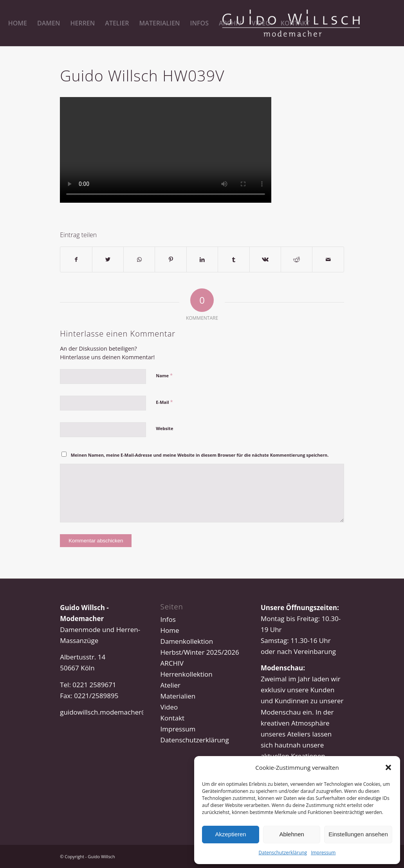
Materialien (178, 696)
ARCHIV (172, 663)
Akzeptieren (230, 834)
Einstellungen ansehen (358, 834)
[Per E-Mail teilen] (328, 259)
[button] (388, 767)
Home (170, 630)
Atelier (170, 685)
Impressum (323, 853)
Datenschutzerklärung (283, 853)
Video (169, 707)
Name (164, 375)
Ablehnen (291, 834)
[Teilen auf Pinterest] (170, 259)
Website (164, 428)
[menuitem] (18, 23)
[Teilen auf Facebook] (76, 259)
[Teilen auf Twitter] (108, 259)
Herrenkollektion (187, 674)
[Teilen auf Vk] (265, 259)
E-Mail (164, 402)
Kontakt (173, 718)
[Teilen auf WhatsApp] (139, 259)
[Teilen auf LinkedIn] (202, 259)
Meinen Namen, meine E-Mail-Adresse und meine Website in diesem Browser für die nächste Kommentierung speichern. (200, 455)
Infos (168, 619)
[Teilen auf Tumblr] (234, 259)
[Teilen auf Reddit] (297, 259)
